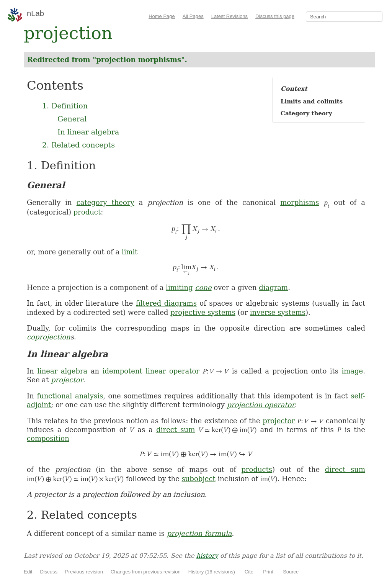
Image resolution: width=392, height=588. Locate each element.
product (87, 212)
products (257, 469)
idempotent (122, 371)
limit (130, 252)
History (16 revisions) (212, 572)
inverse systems (278, 312)
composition (48, 438)
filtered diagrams (166, 303)
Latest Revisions (229, 16)
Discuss (49, 572)
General (72, 119)
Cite (249, 572)
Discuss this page (275, 16)
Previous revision (84, 572)
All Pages (193, 16)
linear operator (172, 371)
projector (67, 380)
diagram (273, 287)
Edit (28, 572)
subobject (199, 479)
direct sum (176, 430)
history (207, 556)
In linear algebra (88, 132)
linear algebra (62, 371)
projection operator (261, 405)
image (353, 371)
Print (268, 572)
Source (291, 572)
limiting (179, 287)
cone (203, 287)
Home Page (162, 16)
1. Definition (65, 106)
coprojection (49, 337)
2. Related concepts (78, 145)
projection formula (199, 533)
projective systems (203, 312)
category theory (105, 202)
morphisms (300, 202)
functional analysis (70, 396)
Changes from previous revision (146, 572)
